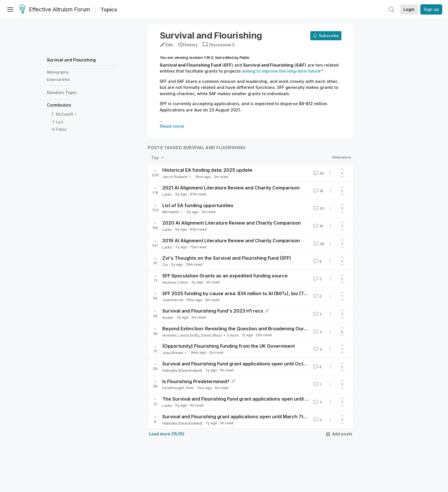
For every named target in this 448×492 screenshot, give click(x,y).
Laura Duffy (189, 335)
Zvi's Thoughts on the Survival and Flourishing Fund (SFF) (227, 258)
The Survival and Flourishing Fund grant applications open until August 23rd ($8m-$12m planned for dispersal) (286, 399)
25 (318, 173)
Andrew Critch (175, 282)
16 (318, 226)
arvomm (169, 335)
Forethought (173, 388)
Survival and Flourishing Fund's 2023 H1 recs (213, 311)
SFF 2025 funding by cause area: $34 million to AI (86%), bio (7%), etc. (242, 293)
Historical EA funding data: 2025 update (207, 170)
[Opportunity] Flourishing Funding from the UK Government (229, 346)
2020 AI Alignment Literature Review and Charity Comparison (232, 223)
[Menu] (10, 9)
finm (190, 388)
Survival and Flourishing (71, 60)
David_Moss (211, 335)
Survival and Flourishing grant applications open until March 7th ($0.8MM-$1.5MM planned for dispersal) (280, 417)
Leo (60, 122)
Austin (168, 317)
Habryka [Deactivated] (182, 370)
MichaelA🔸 (67, 114)
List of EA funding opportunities (198, 205)
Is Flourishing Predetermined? (196, 381)
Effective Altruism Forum (55, 10)
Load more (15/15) (167, 434)
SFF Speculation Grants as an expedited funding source (225, 276)
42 (318, 208)
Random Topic (62, 92)
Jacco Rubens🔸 (177, 177)
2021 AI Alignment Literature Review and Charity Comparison (231, 188)
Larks (167, 194)
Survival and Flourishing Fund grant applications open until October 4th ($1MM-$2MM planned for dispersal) (284, 364)
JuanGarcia (173, 300)
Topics (109, 10)
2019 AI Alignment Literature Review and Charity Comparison (231, 241)
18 (318, 191)
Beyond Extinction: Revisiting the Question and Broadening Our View (239, 329)
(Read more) (172, 126)
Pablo (61, 129)
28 (318, 244)
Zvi (165, 265)
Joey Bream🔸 (175, 353)
